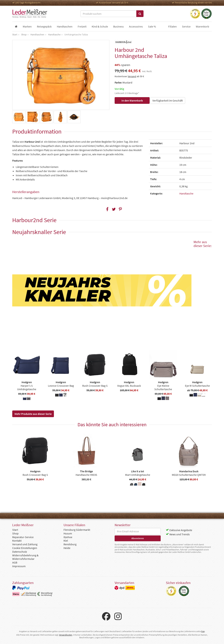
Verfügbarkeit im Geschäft (168, 100)
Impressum (19, 566)
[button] (107, 209)
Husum (68, 533)
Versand (132, 76)
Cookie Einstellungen (25, 548)
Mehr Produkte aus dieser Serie (33, 414)
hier (203, 631)
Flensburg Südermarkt (77, 530)
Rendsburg (70, 544)
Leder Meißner (30, 14)
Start (15, 530)
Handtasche (186, 193)
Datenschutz (20, 552)
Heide (67, 548)
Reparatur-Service (23, 537)
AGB (15, 562)
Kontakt (17, 541)
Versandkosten (66, 635)
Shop (15, 533)
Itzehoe (68, 537)
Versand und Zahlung (25, 544)
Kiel (66, 541)
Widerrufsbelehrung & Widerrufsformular (25, 557)
